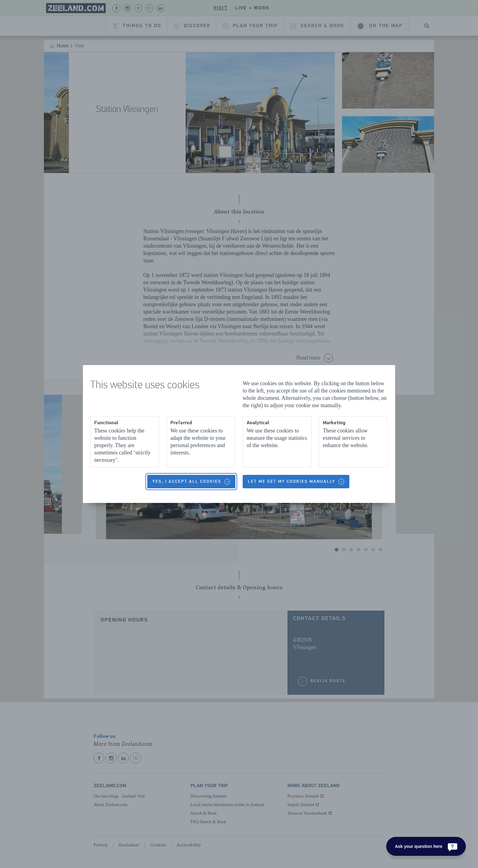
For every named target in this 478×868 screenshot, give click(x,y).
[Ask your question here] (426, 846)
